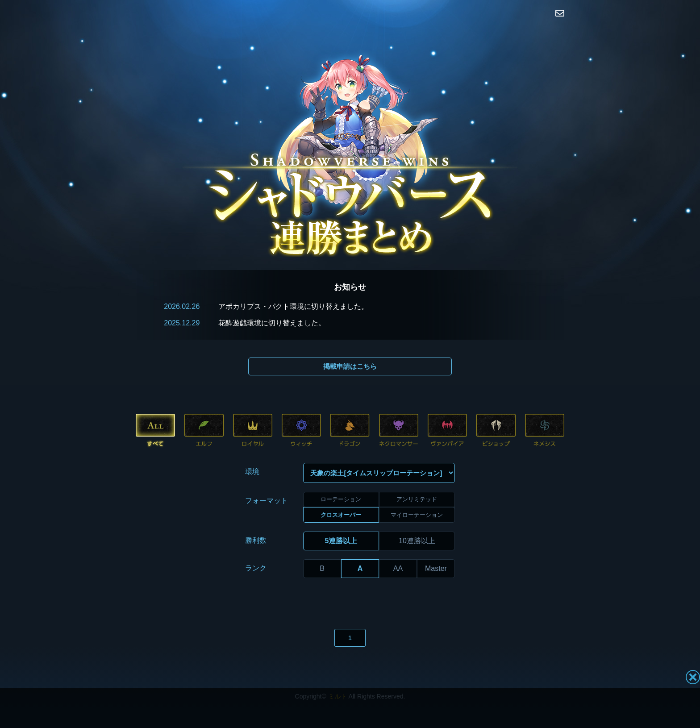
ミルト (337, 675)
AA (398, 547)
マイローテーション (417, 494)
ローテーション (341, 479)
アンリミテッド (417, 479)
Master (436, 547)
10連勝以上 (417, 520)
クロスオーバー (341, 494)
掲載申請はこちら (350, 366)
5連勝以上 (341, 520)
